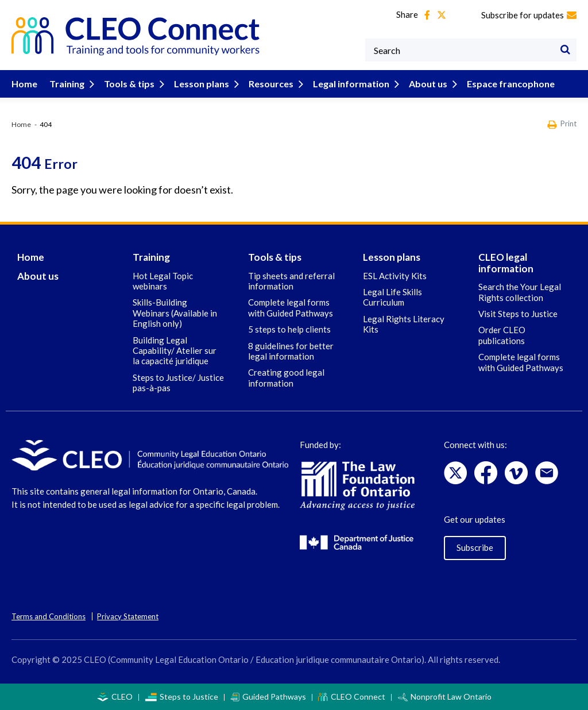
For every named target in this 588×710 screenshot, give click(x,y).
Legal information (358, 84)
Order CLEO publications (502, 335)
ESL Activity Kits (395, 276)
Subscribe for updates (529, 15)
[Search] (565, 50)
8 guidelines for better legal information (291, 351)
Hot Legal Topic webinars (163, 281)
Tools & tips (136, 84)
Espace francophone (511, 84)
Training (74, 84)
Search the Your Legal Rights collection (520, 292)
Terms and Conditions (49, 616)
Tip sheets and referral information (291, 281)
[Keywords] (471, 50)
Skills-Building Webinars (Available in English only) (175, 313)
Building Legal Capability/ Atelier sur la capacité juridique (175, 351)
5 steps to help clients (289, 329)
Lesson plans (209, 84)
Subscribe (475, 547)
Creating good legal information (286, 377)
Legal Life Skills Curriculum (392, 297)
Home (24, 84)
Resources (278, 84)
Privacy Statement (128, 616)
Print (562, 124)
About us (435, 84)
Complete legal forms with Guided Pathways (291, 307)
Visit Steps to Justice (518, 314)
